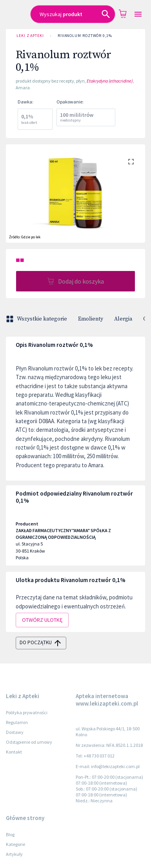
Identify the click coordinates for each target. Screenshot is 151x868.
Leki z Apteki (30, 36)
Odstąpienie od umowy (29, 742)
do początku (41, 643)
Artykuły (14, 854)
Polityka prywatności (27, 712)
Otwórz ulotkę (42, 620)
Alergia (123, 319)
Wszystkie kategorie (37, 319)
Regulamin (17, 722)
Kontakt (14, 752)
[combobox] (73, 14)
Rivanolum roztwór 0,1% (85, 36)
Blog (10, 834)
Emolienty (91, 319)
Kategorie (15, 844)
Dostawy (15, 732)
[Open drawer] (138, 14)
